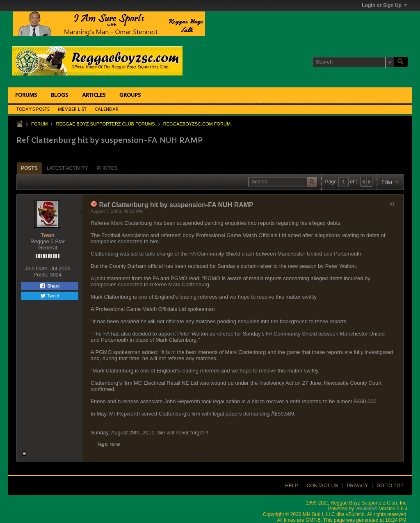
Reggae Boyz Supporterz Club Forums (105, 124)
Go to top (390, 486)
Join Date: (37, 268)
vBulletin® (366, 509)
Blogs (59, 95)
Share (50, 286)
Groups (130, 95)
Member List (72, 110)
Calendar (107, 110)
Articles (94, 95)
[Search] (353, 62)
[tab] (29, 168)
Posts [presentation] (29, 168)
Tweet (50, 296)
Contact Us (322, 486)
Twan (48, 235)
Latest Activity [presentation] (67, 168)
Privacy (357, 486)
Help (291, 486)
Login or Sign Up (384, 5)
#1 (392, 204)
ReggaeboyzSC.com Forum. (197, 124)
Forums (26, 95)
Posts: (41, 275)
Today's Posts (33, 110)
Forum (39, 124)
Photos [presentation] (107, 168)
